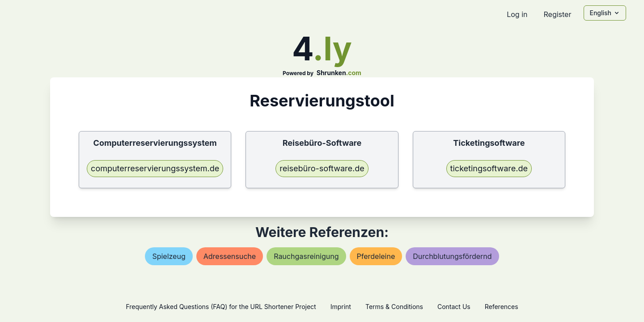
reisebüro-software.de (322, 168)
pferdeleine (376, 256)
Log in (517, 14)
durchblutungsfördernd (452, 256)
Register (557, 14)
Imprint (341, 307)
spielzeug (169, 256)
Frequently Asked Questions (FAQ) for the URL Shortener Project (221, 307)
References (502, 307)
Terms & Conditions (394, 307)
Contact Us (454, 307)
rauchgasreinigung (306, 256)
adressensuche (230, 256)
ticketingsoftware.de (489, 168)
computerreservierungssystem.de (155, 168)
